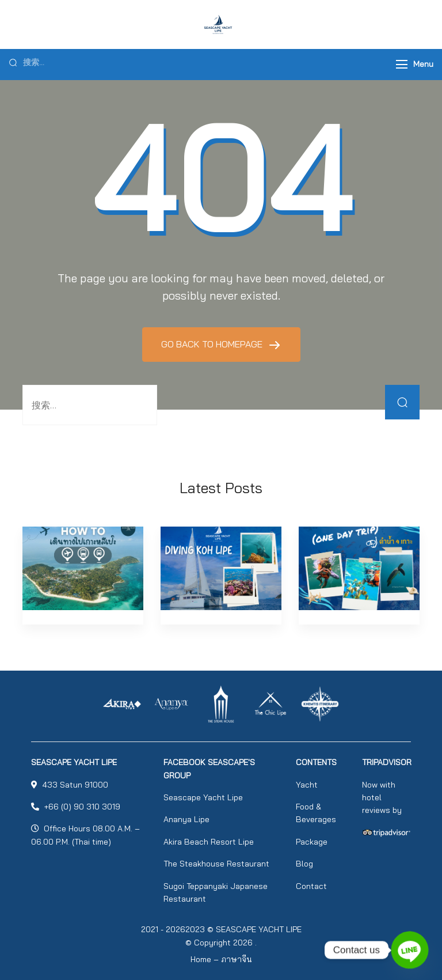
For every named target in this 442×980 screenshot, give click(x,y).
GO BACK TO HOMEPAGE (213, 344)
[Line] (410, 950)
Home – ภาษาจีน (221, 959)
